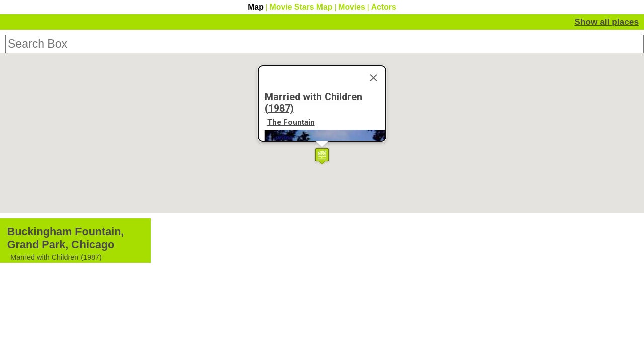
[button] (322, 289)
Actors (384, 7)
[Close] (374, 246)
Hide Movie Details (551, 21)
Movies (352, 7)
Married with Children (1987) (313, 270)
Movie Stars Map (301, 7)
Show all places (612, 21)
